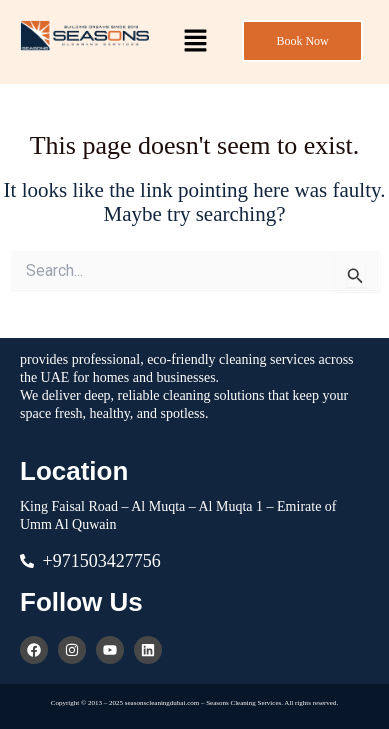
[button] (195, 42)
